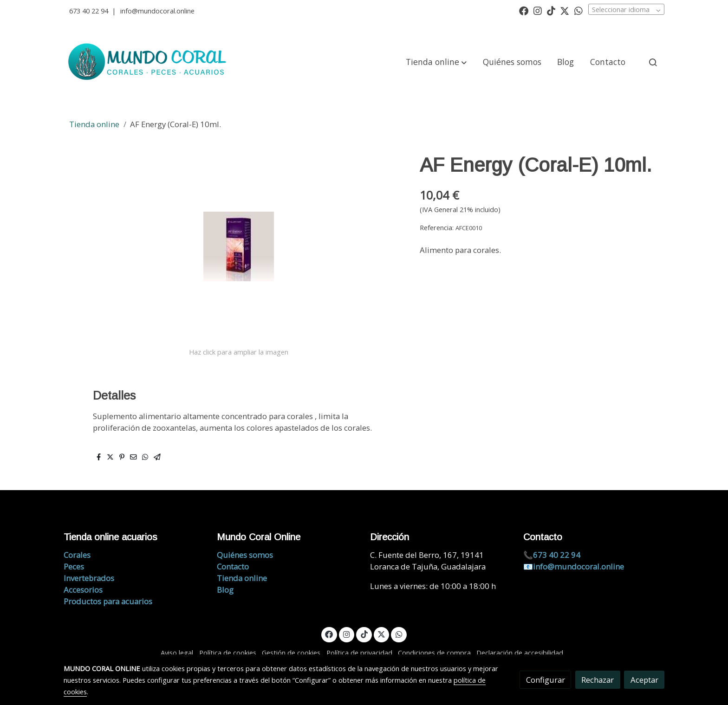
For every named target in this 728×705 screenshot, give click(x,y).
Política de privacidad (359, 653)
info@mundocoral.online (157, 11)
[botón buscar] (653, 62)
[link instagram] (538, 10)
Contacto (233, 566)
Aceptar (644, 680)
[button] (436, 62)
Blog (225, 590)
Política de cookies (228, 653)
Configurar (546, 680)
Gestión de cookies (291, 653)
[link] (149, 62)
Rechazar (598, 680)
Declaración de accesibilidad (520, 653)
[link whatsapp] (578, 10)
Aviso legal (177, 653)
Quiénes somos (245, 555)
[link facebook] (524, 10)
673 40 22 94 (89, 11)
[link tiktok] (551, 10)
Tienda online (94, 124)
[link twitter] (565, 10)
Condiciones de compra (434, 653)
